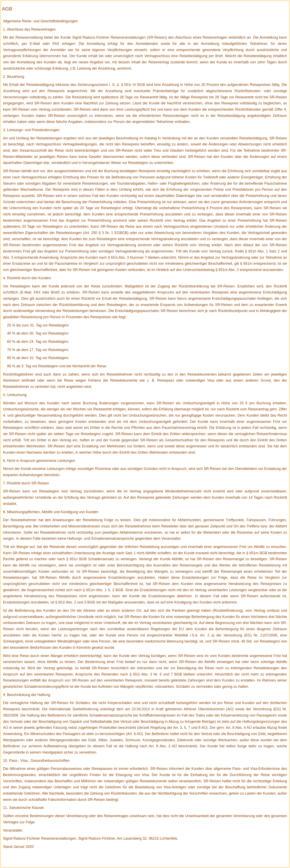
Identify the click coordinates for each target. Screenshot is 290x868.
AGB (7, 9)
